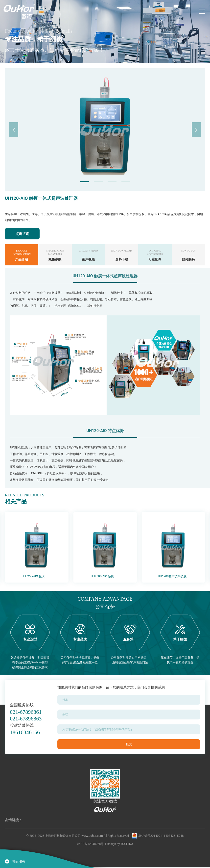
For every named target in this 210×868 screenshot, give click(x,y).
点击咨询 (22, 234)
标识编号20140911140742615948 (161, 837)
